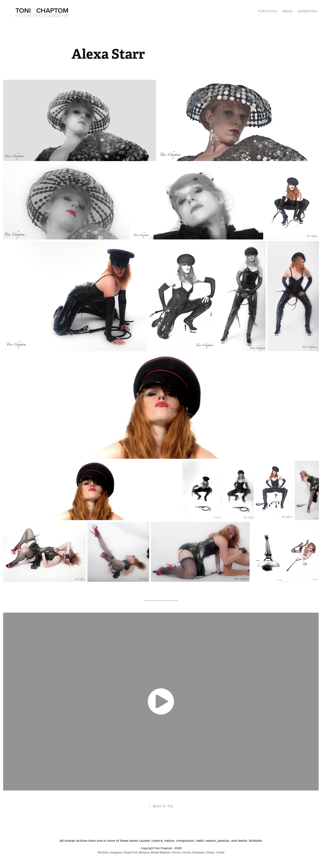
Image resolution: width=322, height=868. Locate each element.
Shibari (210, 852)
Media (287, 11)
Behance (144, 852)
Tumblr (220, 852)
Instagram (116, 852)
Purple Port (131, 852)
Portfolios (268, 11)
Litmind (186, 852)
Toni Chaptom (42, 10)
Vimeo (176, 852)
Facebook (198, 852)
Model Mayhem (161, 852)
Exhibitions (307, 11)
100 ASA (103, 852)
